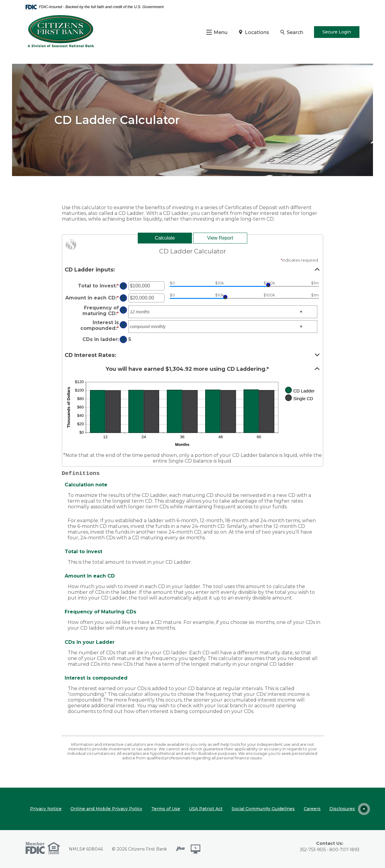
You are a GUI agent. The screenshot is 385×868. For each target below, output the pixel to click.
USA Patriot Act (206, 809)
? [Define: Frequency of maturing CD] (123, 310)
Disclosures (342, 809)
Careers (312, 809)
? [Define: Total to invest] (123, 286)
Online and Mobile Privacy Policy (106, 809)
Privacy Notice (46, 809)
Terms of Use (166, 809)
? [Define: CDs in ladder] (123, 339)
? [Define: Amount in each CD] (123, 298)
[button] (192, 269)
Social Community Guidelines (263, 809)
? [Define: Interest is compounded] (123, 325)
